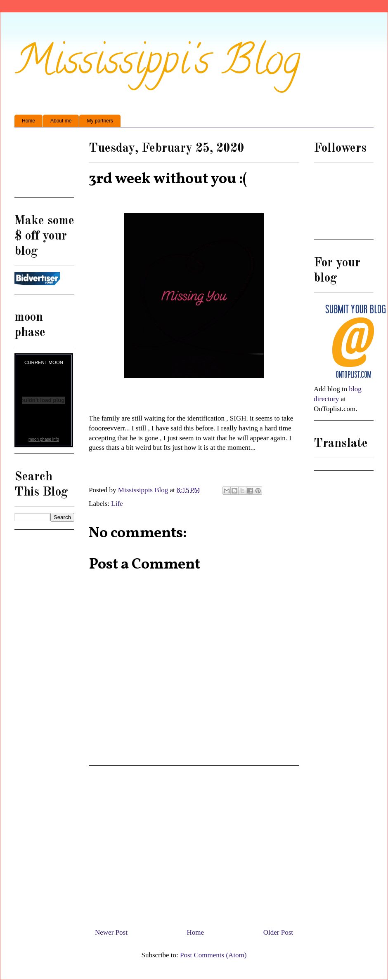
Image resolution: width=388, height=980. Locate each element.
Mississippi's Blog (157, 65)
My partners (100, 121)
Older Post (278, 932)
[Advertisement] (44, 166)
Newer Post (111, 932)
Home (28, 121)
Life (117, 504)
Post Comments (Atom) (213, 955)
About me (61, 121)
